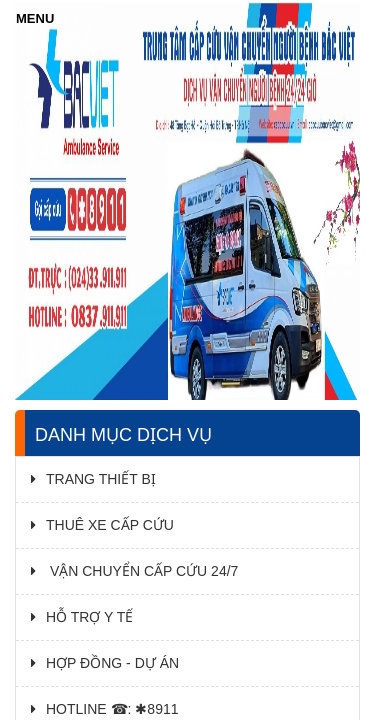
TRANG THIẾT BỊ (93, 479)
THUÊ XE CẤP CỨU (102, 525)
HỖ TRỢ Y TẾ (82, 617)
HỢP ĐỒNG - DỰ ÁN (105, 663)
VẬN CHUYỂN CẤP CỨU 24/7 (134, 571)
